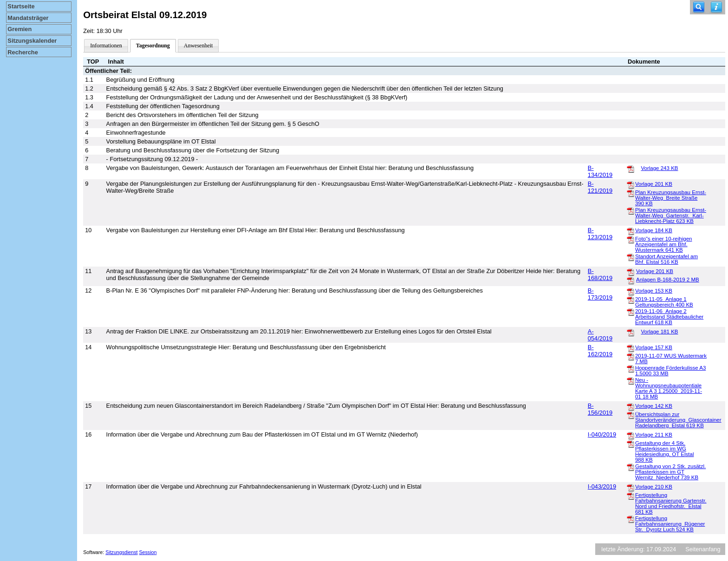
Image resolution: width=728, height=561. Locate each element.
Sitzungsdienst (121, 552)
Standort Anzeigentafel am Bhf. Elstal (666, 259)
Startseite (21, 6)
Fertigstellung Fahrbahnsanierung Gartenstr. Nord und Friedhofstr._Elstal (671, 503)
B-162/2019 (600, 351)
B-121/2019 (600, 187)
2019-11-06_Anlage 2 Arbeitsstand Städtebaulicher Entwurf (669, 317)
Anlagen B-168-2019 (668, 280)
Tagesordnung (153, 46)
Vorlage (659, 168)
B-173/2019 (600, 294)
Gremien (19, 29)
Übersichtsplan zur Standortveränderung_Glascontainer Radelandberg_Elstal (678, 420)
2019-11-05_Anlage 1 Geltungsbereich (664, 302)
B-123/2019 (600, 234)
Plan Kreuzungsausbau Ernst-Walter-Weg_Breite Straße (671, 198)
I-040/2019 (602, 434)
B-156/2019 (600, 409)
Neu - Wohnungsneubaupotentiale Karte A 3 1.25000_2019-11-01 (669, 388)
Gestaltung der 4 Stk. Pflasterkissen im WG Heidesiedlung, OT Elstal (665, 451)
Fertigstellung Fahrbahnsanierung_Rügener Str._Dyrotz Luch (670, 524)
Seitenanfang (703, 549)
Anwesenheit (198, 46)
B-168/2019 (600, 274)
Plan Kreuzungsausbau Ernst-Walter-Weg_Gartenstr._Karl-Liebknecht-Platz (671, 215)
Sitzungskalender (32, 41)
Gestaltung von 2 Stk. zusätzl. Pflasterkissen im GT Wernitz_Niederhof (670, 472)
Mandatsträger (28, 18)
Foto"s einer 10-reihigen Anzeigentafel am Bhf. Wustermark (664, 244)
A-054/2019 (600, 335)
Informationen (106, 46)
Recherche (23, 52)
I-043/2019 (602, 486)
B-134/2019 (600, 171)
